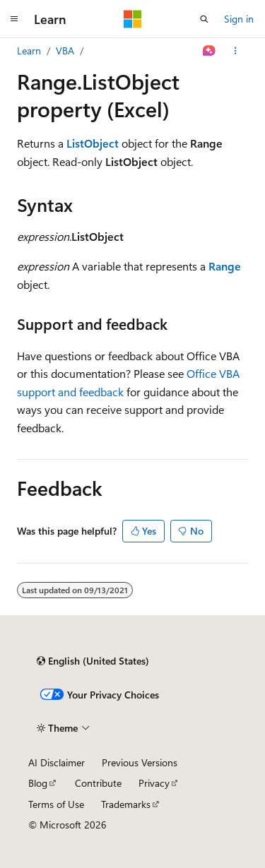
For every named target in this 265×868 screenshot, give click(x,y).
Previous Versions (140, 762)
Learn (29, 50)
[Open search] (204, 19)
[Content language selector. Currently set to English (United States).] (93, 661)
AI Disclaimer (57, 762)
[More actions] (236, 51)
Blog (38, 783)
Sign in (239, 19)
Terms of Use (56, 804)
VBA (65, 50)
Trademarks (126, 804)
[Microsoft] (133, 19)
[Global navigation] (14, 19)
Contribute (98, 783)
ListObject (93, 143)
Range (225, 266)
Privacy (154, 783)
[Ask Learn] (210, 51)
